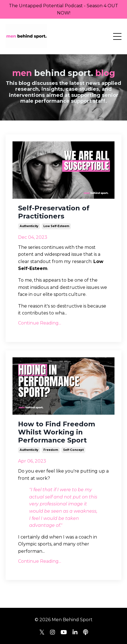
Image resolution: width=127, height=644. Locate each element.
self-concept (73, 450)
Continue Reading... (40, 323)
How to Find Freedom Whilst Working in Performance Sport (57, 432)
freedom (51, 450)
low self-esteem (56, 226)
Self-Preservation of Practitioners (54, 212)
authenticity (29, 226)
